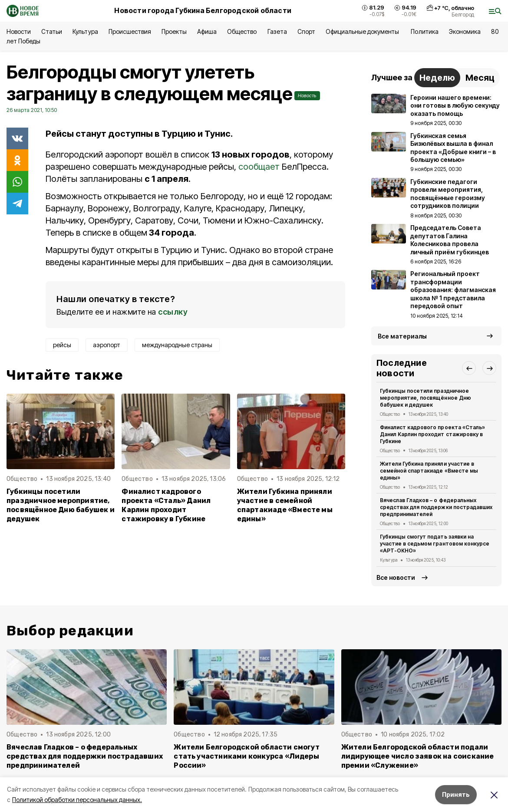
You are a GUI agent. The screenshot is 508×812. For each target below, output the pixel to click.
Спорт (306, 31)
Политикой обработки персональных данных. (77, 800)
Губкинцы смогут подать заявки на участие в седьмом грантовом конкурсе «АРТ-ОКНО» (435, 544)
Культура (85, 31)
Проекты (174, 31)
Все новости (396, 577)
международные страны (177, 345)
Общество (242, 31)
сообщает (259, 167)
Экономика (465, 31)
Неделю (437, 78)
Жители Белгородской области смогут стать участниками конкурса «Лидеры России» (247, 756)
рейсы (62, 345)
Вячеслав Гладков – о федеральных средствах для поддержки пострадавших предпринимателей (436, 507)
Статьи (52, 31)
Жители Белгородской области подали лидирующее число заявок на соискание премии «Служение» (418, 756)
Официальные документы (363, 31)
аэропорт (107, 345)
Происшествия (130, 31)
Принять (456, 794)
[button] (469, 368)
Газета (277, 31)
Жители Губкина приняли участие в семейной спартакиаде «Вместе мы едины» (285, 505)
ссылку (173, 312)
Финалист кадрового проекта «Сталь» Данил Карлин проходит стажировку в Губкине (166, 505)
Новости (19, 31)
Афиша (207, 31)
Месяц (480, 78)
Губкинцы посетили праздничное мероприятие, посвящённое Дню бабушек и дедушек (61, 505)
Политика (424, 31)
